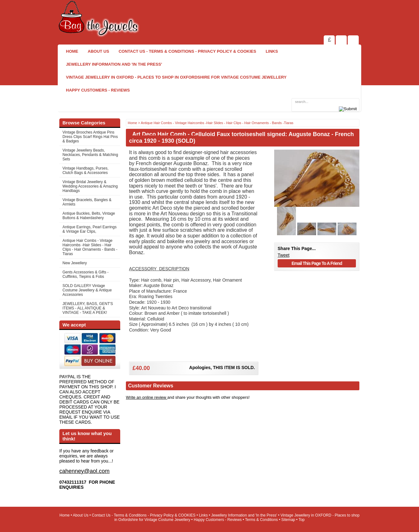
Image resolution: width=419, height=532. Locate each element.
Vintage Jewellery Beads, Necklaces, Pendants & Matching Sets (90, 155)
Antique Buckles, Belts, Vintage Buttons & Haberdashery (89, 216)
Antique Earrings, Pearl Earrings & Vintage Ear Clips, (89, 229)
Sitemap (288, 520)
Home (72, 51)
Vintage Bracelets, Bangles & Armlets (87, 202)
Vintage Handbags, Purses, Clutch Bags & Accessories (86, 170)
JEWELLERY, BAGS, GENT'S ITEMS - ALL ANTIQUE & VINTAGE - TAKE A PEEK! (88, 308)
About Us (98, 51)
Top (301, 520)
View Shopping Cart (341, 40)
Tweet (283, 255)
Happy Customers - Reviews (98, 90)
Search (353, 40)
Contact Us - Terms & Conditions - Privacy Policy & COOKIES (187, 51)
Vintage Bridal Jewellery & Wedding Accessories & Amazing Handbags (90, 186)
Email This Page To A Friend (317, 263)
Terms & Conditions (262, 520)
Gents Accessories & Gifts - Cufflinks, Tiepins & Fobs (86, 274)
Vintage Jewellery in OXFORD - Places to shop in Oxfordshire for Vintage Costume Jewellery (176, 77)
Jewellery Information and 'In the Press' (114, 64)
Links (272, 51)
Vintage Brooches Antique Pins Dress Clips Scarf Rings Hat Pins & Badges (90, 137)
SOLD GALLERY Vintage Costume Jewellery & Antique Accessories (87, 290)
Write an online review (147, 397)
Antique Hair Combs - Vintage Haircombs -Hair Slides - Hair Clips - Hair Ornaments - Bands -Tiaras (90, 247)
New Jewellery (75, 263)
